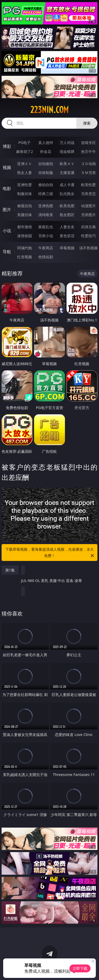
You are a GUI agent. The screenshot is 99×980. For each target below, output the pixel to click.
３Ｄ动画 (88, 164)
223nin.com (49, 110)
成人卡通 (67, 185)
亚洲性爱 (25, 185)
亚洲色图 (46, 206)
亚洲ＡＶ (25, 164)
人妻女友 (67, 227)
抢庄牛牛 (88, 151)
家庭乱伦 (46, 227)
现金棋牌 (67, 151)
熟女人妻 (25, 173)
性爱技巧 (88, 236)
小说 (7, 231)
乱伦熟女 (67, 194)
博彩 (7, 146)
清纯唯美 (46, 215)
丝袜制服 (46, 173)
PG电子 (24, 143)
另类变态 (88, 194)
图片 (7, 210)
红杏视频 (25, 257)
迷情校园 (25, 236)
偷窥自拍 (25, 206)
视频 (7, 167)
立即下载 (80, 968)
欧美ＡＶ (67, 164)
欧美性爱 (88, 185)
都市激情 (25, 227)
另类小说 (46, 236)
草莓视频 (67, 248)
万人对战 (67, 143)
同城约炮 (25, 248)
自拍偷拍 (46, 164)
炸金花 (46, 151)
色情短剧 (46, 257)
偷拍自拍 (46, 185)
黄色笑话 (67, 236)
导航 (7, 252)
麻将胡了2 (25, 151)
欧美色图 (67, 206)
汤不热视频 (88, 248)
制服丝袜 (25, 194)
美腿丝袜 (25, 215)
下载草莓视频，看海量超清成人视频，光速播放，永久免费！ (50, 553)
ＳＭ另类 (88, 173)
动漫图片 (88, 206)
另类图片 (88, 215)
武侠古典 (88, 227)
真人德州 (46, 143)
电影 (7, 188)
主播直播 (67, 173)
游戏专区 (88, 143)
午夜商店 (46, 248)
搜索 (87, 123)
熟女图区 (67, 215)
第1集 (10, 570)
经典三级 (46, 194)
